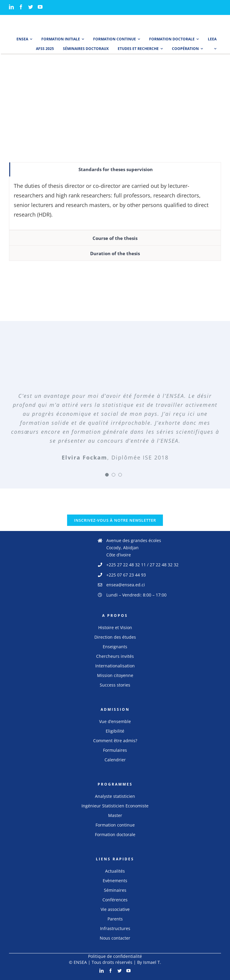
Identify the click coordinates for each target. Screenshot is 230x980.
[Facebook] (21, 7)
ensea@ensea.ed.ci (126, 585)
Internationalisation (115, 666)
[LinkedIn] (11, 7)
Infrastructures (115, 928)
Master (115, 815)
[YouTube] (40, 7)
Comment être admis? (115, 741)
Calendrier (115, 760)
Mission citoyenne (115, 675)
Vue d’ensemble (115, 721)
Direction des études (115, 637)
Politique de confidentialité (115, 956)
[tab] (115, 169)
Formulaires (115, 750)
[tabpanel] (115, 203)
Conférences (115, 900)
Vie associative (115, 909)
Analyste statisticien (115, 796)
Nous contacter (115, 938)
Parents (115, 919)
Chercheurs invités (115, 656)
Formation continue (115, 825)
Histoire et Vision (115, 627)
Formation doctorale (115, 834)
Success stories (115, 685)
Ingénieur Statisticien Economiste (115, 806)
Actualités (115, 871)
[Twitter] (31, 7)
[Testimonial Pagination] (107, 475)
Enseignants (115, 647)
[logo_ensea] (24, 21)
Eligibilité (115, 731)
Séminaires (115, 890)
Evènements (115, 881)
